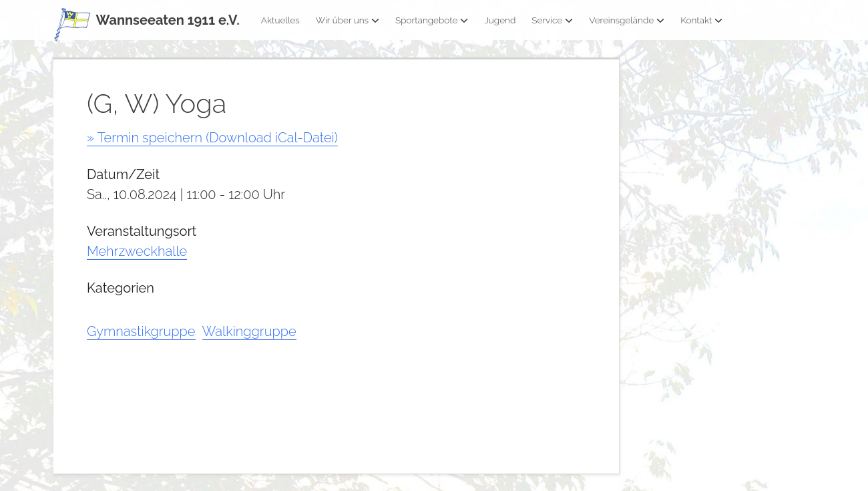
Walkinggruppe (249, 331)
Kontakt (701, 20)
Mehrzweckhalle (137, 251)
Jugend (500, 20)
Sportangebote (432, 20)
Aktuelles (280, 20)
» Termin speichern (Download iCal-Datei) (212, 138)
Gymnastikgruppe (141, 331)
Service (552, 20)
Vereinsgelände (627, 20)
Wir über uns (348, 20)
